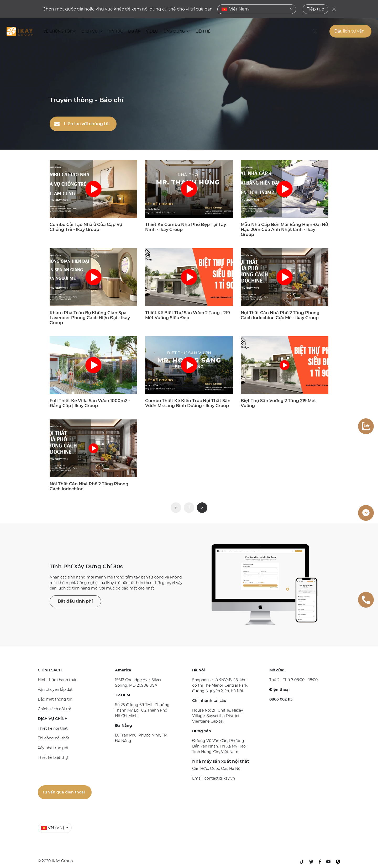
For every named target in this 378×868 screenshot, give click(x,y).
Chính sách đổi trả (54, 709)
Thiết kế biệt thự (53, 757)
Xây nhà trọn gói (53, 748)
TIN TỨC (115, 31)
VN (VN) (53, 828)
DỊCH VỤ (92, 31)
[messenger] (366, 513)
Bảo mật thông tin (55, 699)
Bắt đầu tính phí (75, 601)
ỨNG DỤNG (177, 31)
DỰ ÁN (134, 31)
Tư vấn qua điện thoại (64, 792)
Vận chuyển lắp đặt (55, 690)
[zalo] (366, 426)
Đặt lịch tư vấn (349, 31)
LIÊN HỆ (203, 31)
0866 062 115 (281, 699)
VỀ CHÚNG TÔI (60, 31)
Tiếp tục (315, 9)
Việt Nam (257, 9)
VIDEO (152, 31)
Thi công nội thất (54, 738)
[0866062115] (366, 600)
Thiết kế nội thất (53, 728)
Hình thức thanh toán (58, 680)
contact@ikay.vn (220, 778)
